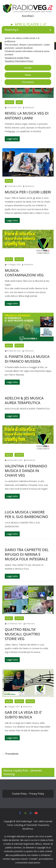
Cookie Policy (19, 794)
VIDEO (19, 102)
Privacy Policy (37, 794)
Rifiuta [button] (28, 75)
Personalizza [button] (28, 82)
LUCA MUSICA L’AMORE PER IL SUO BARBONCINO (26, 514)
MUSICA (9, 181)
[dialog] (28, 57)
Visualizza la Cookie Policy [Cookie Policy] (17, 58)
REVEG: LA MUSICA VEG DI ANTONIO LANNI (27, 115)
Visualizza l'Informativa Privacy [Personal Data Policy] (19, 61)
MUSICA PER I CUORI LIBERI (28, 192)
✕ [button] (50, 30)
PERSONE (19, 701)
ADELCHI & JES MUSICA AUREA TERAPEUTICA (24, 400)
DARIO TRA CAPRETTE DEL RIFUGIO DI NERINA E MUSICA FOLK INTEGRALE (27, 554)
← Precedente (10, 754)
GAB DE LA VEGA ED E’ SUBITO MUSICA (23, 715)
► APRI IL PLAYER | (27, 24)
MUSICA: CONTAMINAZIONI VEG (24, 273)
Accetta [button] (28, 68)
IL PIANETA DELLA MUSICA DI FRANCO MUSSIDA (27, 359)
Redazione (30, 107)
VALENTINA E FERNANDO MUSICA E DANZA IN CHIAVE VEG (26, 471)
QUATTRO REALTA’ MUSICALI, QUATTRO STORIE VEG (22, 634)
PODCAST (9, 102)
